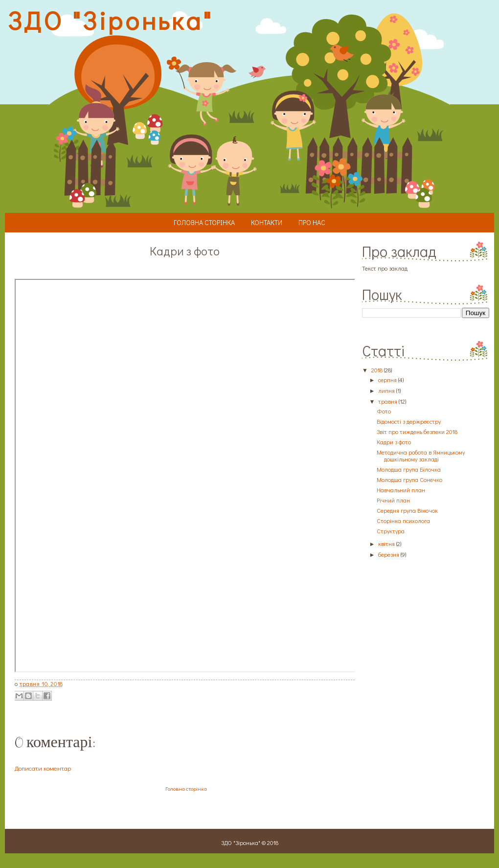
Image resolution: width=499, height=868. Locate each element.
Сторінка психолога (403, 521)
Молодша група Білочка (409, 469)
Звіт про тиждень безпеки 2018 (417, 432)
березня (389, 554)
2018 (377, 370)
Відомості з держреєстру (409, 421)
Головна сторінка (204, 222)
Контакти (267, 222)
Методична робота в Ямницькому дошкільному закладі (421, 456)
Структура (391, 531)
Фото (384, 411)
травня (388, 401)
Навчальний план (401, 490)
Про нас (312, 222)
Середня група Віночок (407, 510)
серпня (387, 380)
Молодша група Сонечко (409, 480)
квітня (386, 544)
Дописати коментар (43, 768)
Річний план (393, 500)
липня (386, 390)
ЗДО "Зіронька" (110, 20)
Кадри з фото (394, 442)
